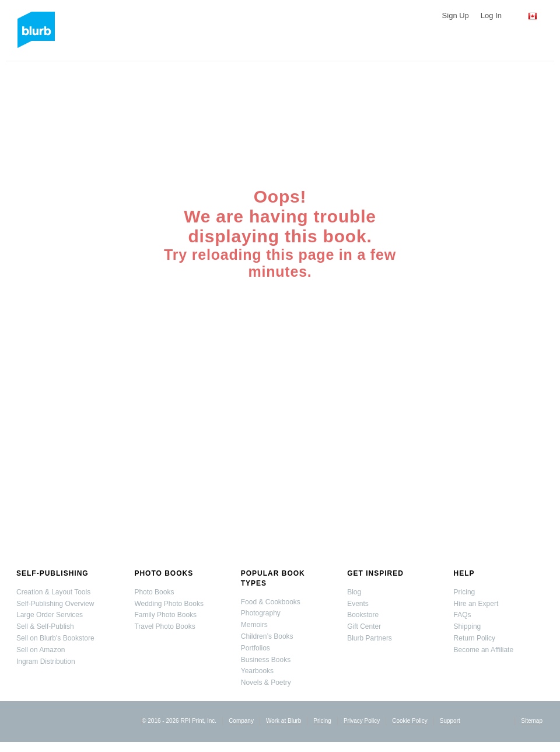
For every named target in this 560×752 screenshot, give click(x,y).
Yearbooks (257, 671)
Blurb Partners (370, 638)
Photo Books (164, 573)
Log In (491, 15)
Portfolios (256, 648)
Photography (261, 613)
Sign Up (456, 15)
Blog (354, 592)
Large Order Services (50, 615)
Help (464, 573)
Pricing (465, 592)
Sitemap (532, 721)
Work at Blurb (283, 721)
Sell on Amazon (41, 650)
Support (450, 721)
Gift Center (364, 626)
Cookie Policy (410, 721)
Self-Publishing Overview (55, 604)
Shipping (468, 626)
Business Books (266, 660)
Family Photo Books (165, 615)
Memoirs (254, 625)
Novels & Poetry (266, 683)
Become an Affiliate (484, 650)
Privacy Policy (362, 721)
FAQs (463, 615)
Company (241, 721)
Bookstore (363, 615)
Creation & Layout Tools (53, 592)
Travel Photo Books (164, 626)
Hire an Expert (476, 604)
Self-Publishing (52, 573)
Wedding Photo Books (169, 604)
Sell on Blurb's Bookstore (55, 638)
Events (358, 604)
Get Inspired (375, 573)
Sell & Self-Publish (45, 626)
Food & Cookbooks (271, 602)
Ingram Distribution (46, 662)
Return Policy (475, 638)
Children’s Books (267, 636)
